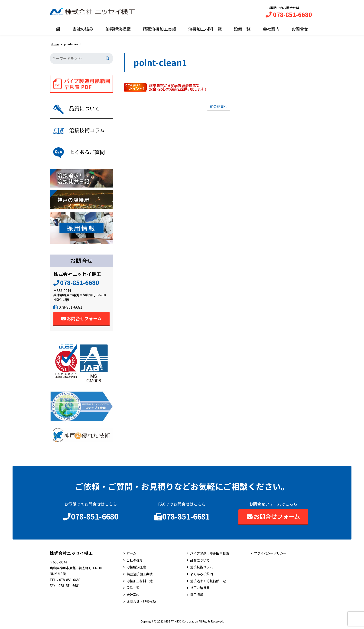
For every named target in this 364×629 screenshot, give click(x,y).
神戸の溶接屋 (200, 590)
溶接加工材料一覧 (205, 30)
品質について (200, 562)
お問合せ (300, 30)
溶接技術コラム (201, 569)
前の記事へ (219, 107)
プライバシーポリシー (270, 555)
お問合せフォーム (81, 320)
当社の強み (83, 30)
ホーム (131, 555)
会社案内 (271, 30)
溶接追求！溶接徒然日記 (208, 583)
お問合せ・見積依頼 (141, 603)
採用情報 (197, 597)
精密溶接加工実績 (159, 30)
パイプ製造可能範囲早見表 (210, 555)
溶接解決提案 (118, 30)
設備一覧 (242, 30)
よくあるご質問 (201, 576)
